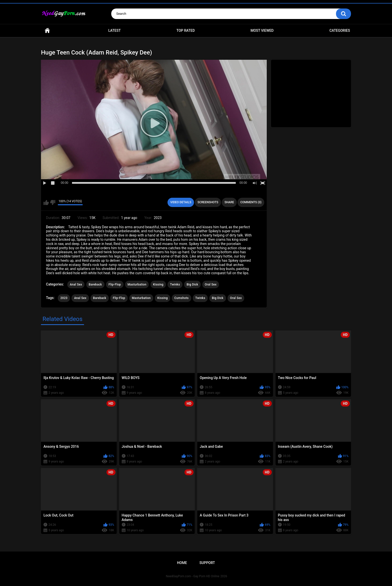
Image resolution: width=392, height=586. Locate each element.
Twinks (175, 284)
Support (207, 563)
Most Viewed (262, 30)
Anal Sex (76, 284)
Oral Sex (211, 284)
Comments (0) (251, 202)
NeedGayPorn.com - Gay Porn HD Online (193, 576)
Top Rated (186, 30)
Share (229, 202)
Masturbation (137, 284)
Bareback (95, 284)
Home (47, 31)
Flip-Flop (115, 284)
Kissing (158, 284)
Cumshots (181, 298)
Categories (340, 30)
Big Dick (192, 284)
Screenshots (208, 202)
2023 (64, 298)
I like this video (46, 202)
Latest (114, 30)
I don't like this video (53, 202)
